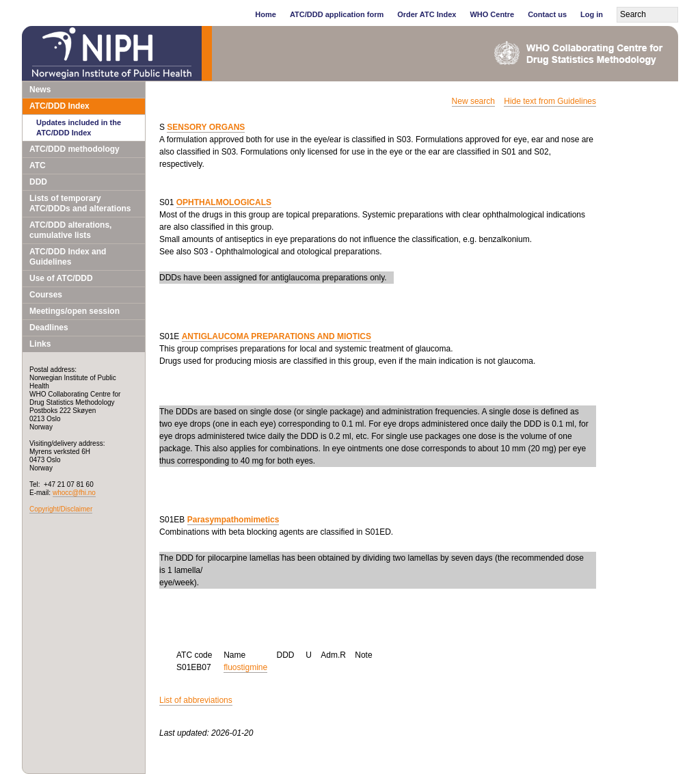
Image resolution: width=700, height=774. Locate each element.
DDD (38, 182)
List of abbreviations (196, 700)
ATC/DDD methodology (75, 149)
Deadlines (49, 328)
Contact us (547, 14)
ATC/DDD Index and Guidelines (68, 257)
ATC (38, 165)
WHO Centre (492, 14)
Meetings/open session (75, 311)
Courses (46, 295)
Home (266, 14)
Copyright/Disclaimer (61, 509)
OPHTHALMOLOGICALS (224, 202)
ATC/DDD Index (59, 106)
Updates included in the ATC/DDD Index (79, 128)
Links (40, 344)
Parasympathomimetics (233, 520)
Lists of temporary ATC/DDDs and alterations (80, 203)
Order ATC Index (427, 14)
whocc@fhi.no (74, 493)
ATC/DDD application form (337, 14)
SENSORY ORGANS (206, 127)
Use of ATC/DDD (61, 278)
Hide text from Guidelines (550, 101)
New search (473, 101)
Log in (592, 14)
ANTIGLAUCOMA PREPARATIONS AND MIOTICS (277, 336)
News (40, 90)
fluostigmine (245, 667)
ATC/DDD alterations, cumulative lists (70, 230)
